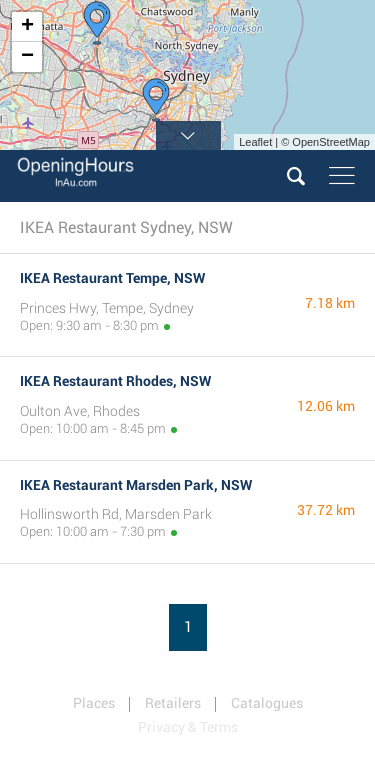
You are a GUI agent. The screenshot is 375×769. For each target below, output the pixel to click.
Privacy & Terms (188, 727)
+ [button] (27, 27)
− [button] (27, 57)
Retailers (173, 703)
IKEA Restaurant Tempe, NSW (112, 278)
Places (94, 703)
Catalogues (267, 703)
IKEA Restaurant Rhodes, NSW (115, 381)
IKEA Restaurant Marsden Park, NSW (136, 485)
